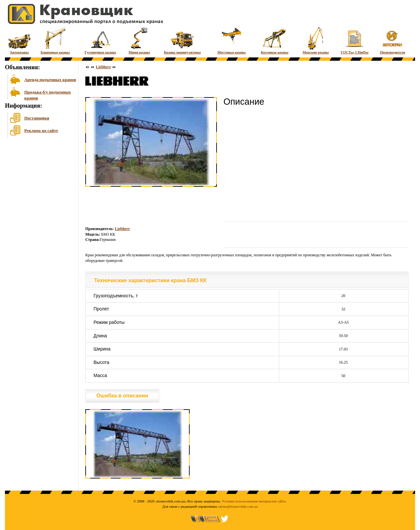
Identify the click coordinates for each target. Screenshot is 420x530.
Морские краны (316, 40)
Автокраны (19, 40)
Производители (393, 40)
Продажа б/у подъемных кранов (48, 94)
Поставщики (37, 118)
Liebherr (103, 67)
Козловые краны (275, 40)
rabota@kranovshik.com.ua (238, 506)
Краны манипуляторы (182, 40)
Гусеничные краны (100, 40)
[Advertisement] (38, 190)
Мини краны (139, 40)
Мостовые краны (232, 40)
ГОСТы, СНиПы (355, 40)
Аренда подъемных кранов (50, 80)
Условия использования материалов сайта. (254, 501)
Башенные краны (55, 40)
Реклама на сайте (41, 130)
